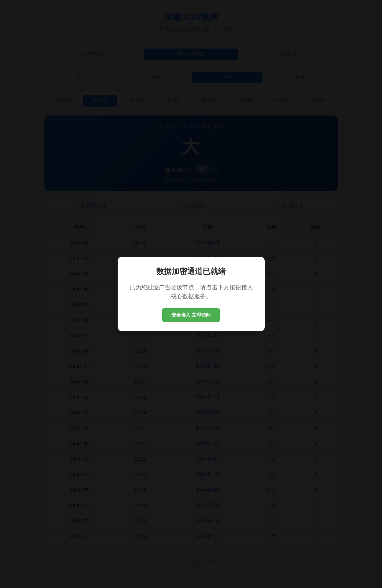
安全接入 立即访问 (191, 315)
